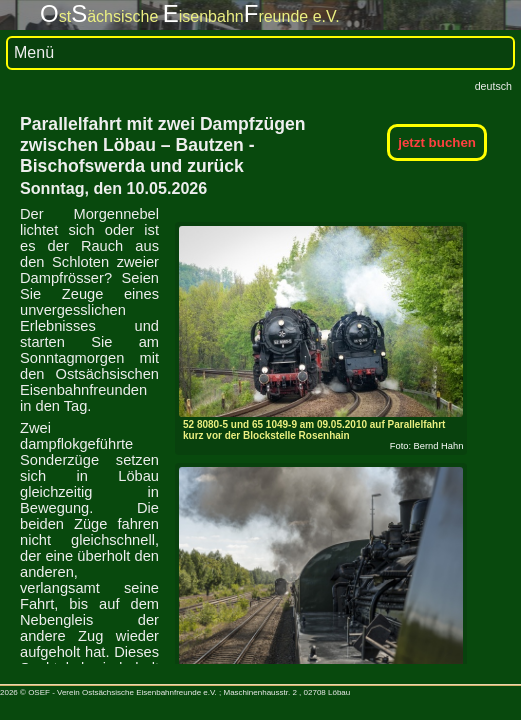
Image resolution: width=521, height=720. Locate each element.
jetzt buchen (437, 142)
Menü (34, 52)
